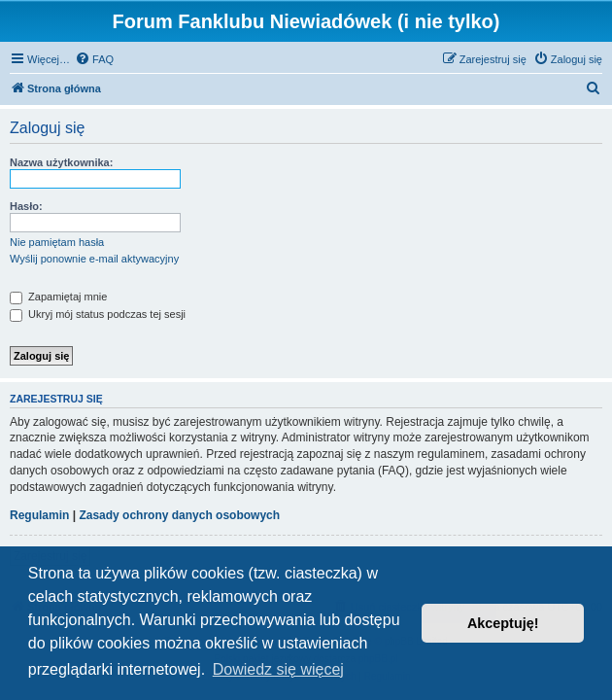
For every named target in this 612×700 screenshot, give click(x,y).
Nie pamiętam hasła (57, 242)
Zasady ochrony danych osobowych (179, 515)
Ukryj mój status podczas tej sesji (98, 314)
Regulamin (39, 515)
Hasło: (26, 206)
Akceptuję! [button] (503, 623)
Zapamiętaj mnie (58, 297)
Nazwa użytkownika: (61, 162)
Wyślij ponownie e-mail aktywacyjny (94, 259)
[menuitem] (94, 59)
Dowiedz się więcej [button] (278, 669)
